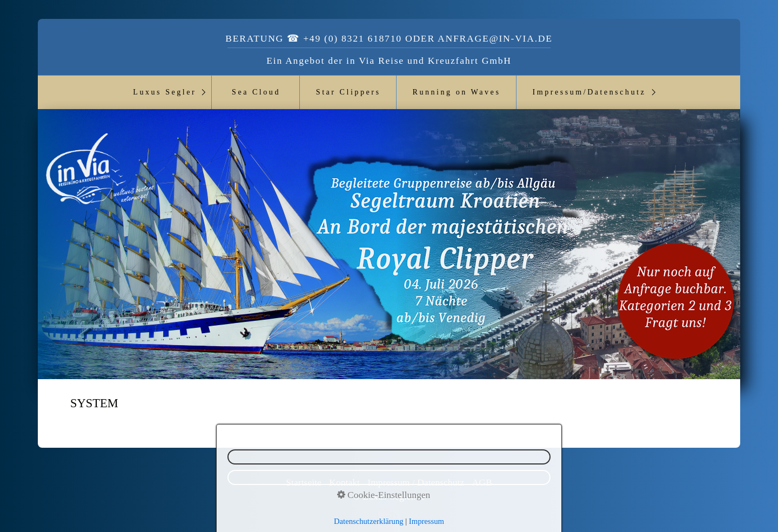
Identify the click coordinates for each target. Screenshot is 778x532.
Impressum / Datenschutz (416, 482)
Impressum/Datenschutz (589, 92)
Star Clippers (348, 92)
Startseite (303, 482)
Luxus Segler (165, 92)
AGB (482, 482)
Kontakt (344, 482)
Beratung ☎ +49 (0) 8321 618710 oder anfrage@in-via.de (389, 38)
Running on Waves (457, 92)
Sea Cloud (256, 92)
